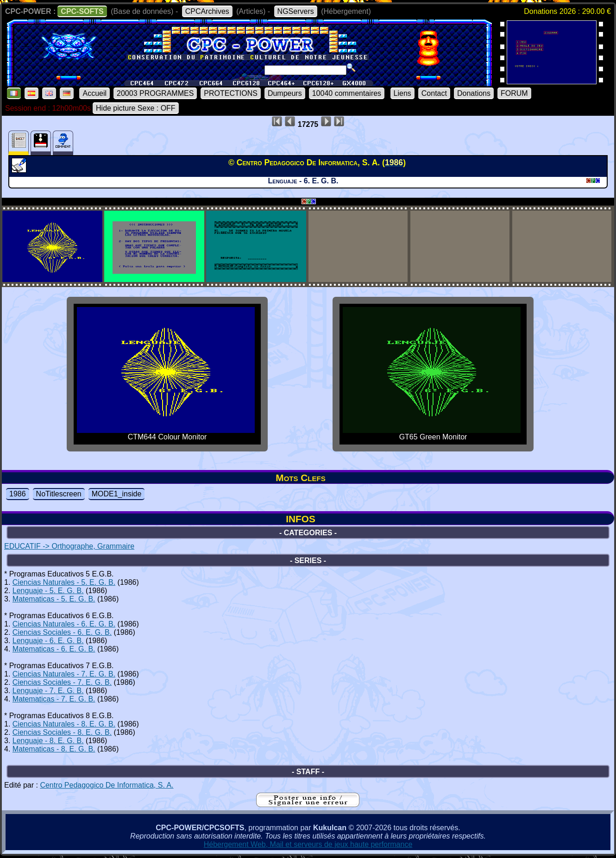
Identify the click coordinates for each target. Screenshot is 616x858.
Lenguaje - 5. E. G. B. (48, 591)
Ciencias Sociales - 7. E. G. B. (62, 682)
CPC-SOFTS (82, 11)
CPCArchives (207, 11)
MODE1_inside (117, 494)
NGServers (296, 11)
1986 (18, 494)
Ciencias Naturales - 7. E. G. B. (64, 674)
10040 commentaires (347, 93)
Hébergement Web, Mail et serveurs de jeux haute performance (308, 844)
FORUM (514, 93)
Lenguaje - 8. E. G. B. (48, 741)
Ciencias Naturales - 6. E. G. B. (64, 624)
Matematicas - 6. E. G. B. (54, 649)
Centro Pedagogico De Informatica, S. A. (107, 785)
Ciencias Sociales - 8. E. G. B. (62, 732)
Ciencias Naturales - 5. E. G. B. (64, 582)
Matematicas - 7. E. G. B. (54, 699)
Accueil (94, 93)
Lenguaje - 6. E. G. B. (48, 641)
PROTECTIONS (231, 93)
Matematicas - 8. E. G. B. (54, 749)
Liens (402, 93)
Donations (474, 93)
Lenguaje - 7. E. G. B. (48, 691)
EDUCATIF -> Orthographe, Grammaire (69, 546)
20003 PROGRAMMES (155, 93)
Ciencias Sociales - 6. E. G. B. (62, 632)
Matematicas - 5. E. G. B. (54, 599)
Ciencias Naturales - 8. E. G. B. (64, 724)
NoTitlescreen (59, 494)
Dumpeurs (285, 93)
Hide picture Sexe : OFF (136, 108)
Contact (434, 93)
